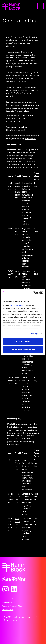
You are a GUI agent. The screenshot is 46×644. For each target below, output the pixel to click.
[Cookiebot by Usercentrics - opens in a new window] (33, 293)
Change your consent (16, 130)
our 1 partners (17, 305)
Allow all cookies (23, 341)
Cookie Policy (8, 610)
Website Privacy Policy (18, 111)
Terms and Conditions (12, 599)
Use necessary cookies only (23, 349)
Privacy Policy (9, 603)
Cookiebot (30, 139)
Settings (35, 333)
